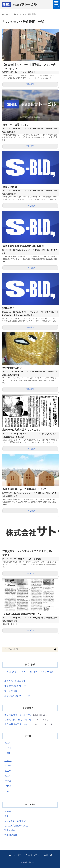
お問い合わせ (49, 855)
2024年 (8, 760)
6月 (8, 753)
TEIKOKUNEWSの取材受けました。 (22, 614)
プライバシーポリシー (33, 855)
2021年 (8, 776)
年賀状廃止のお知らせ (15, 686)
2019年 (8, 786)
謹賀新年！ (8, 308)
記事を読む (30, 84)
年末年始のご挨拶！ (13, 368)
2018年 (8, 791)
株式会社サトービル (20, 4)
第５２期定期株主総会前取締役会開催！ (24, 246)
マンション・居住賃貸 (26, 72)
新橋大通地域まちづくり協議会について (24, 489)
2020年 (8, 781)
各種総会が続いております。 (18, 696)
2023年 (8, 766)
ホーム (8, 855)
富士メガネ (18, 315)
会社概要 (17, 855)
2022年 (8, 771)
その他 (18, 129)
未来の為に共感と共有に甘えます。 (22, 430)
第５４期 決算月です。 (16, 125)
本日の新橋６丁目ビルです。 (18, 715)
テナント (25, 312)
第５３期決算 (10, 187)
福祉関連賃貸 (12, 132)
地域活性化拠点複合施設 (16, 825)
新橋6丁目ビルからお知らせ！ (19, 720)
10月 (9, 748)
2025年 (8, 743)
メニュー (56, 6)
